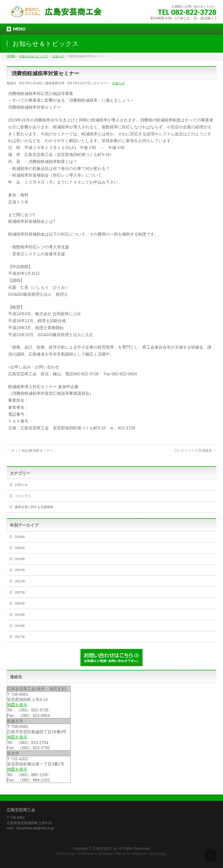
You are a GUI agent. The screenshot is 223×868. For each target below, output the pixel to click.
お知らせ (118, 83)
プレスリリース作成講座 (195, 451)
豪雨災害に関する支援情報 (34, 507)
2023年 (20, 570)
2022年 (20, 581)
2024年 (20, 559)
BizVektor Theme (112, 854)
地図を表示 (17, 705)
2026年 (20, 537)
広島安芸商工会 (105, 849)
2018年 (20, 626)
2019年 (20, 615)
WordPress (85, 854)
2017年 (20, 637)
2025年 (20, 548)
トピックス (23, 496)
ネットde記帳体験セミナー (30, 451)
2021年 (20, 592)
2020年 (20, 603)
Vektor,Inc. (139, 854)
